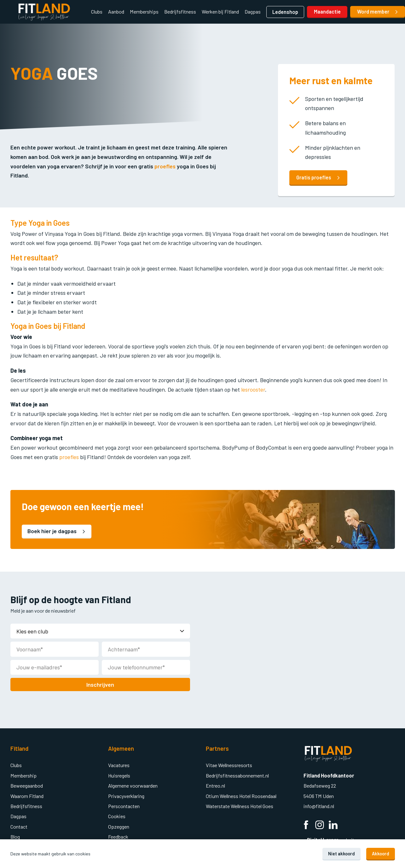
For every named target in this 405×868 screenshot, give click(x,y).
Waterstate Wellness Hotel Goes (240, 805)
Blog (15, 836)
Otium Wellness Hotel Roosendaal (241, 795)
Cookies (117, 816)
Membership (23, 775)
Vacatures (119, 764)
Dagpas (253, 12)
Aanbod (116, 12)
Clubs (97, 12)
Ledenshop (285, 12)
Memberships (144, 12)
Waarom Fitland (27, 795)
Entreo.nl (215, 785)
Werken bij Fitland (220, 12)
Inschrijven (100, 684)
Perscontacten (124, 805)
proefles (165, 166)
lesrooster (253, 389)
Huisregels (119, 775)
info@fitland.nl (319, 805)
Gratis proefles (318, 177)
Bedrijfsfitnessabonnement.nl (237, 775)
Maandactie (327, 12)
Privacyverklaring (126, 795)
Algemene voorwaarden (133, 785)
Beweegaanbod (27, 785)
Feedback (118, 836)
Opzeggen (119, 826)
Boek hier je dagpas (57, 531)
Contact (19, 826)
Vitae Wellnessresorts (229, 764)
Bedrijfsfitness (180, 12)
